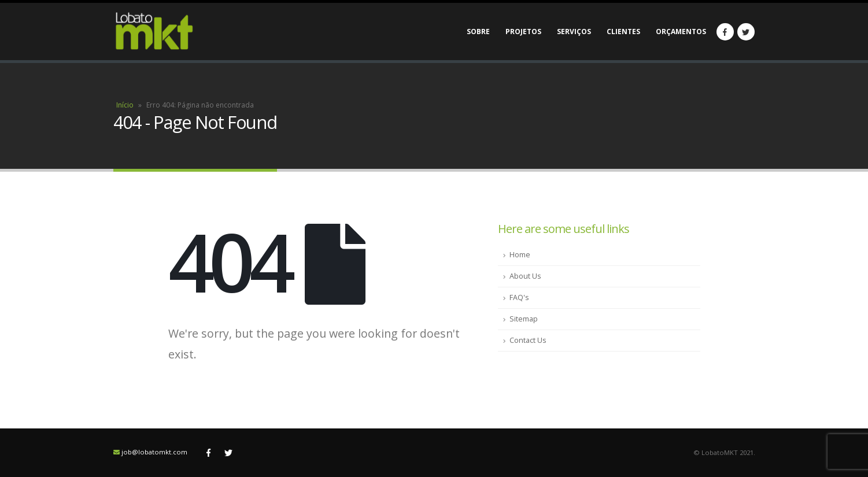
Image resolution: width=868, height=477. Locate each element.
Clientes (623, 32)
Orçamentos (681, 32)
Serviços (574, 32)
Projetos (523, 32)
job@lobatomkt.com (154, 452)
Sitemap (524, 319)
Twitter (228, 453)
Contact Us (528, 340)
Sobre (478, 32)
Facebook (209, 453)
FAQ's (519, 297)
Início (125, 105)
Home (520, 255)
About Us (525, 276)
